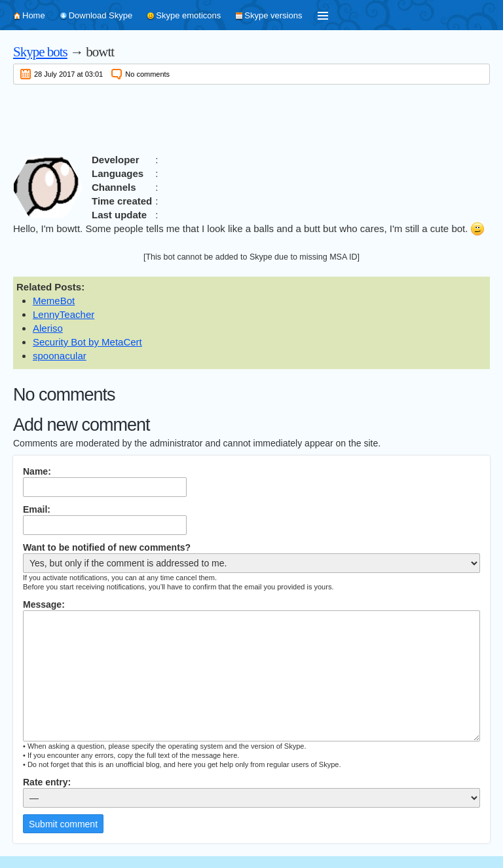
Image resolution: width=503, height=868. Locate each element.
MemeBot (54, 301)
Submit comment (63, 824)
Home (34, 15)
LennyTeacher (64, 314)
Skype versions (273, 15)
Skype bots (40, 52)
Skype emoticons (188, 15)
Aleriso (48, 328)
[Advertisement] (251, 117)
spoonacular (60, 356)
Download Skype (101, 15)
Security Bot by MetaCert (87, 342)
